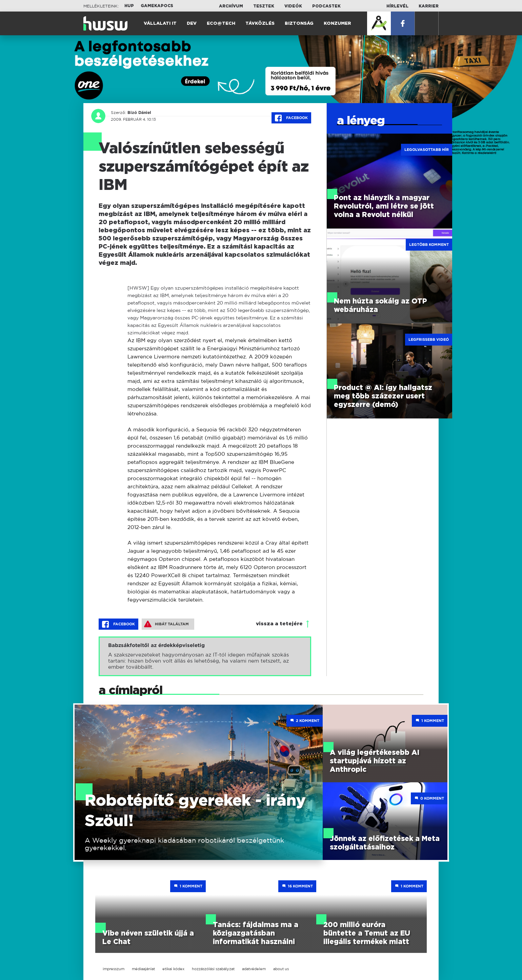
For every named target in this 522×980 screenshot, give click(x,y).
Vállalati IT (160, 24)
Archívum (231, 6)
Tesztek (264, 6)
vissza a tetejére (279, 624)
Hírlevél (397, 6)
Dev (192, 24)
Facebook (291, 118)
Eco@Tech (221, 24)
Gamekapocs (157, 6)
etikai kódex (173, 969)
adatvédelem (254, 969)
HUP (129, 6)
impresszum (114, 969)
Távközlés (260, 24)
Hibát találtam (166, 624)
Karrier (429, 6)
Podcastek (326, 6)
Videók (293, 6)
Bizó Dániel (139, 113)
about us (281, 969)
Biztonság (299, 24)
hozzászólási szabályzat (213, 969)
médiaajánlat (143, 969)
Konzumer (337, 24)
